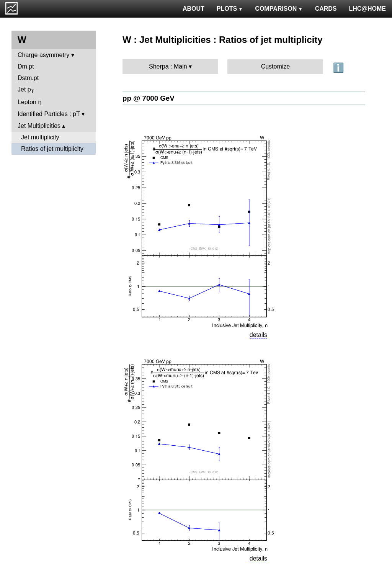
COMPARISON (279, 9)
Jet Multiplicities (39, 126)
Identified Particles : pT (49, 114)
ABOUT (194, 9)
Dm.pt (26, 66)
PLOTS (230, 9)
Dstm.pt (28, 78)
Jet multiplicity (40, 137)
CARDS (326, 9)
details (258, 335)
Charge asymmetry (43, 55)
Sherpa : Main (168, 66)
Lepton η (29, 102)
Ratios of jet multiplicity (52, 149)
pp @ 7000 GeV (149, 98)
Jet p (26, 90)
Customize (276, 66)
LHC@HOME (367, 9)
